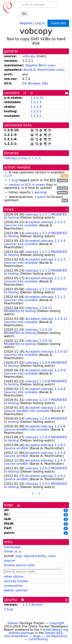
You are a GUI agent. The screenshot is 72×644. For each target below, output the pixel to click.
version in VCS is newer (27, 185)
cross (52, 556)
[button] (6, 172)
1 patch (40, 197)
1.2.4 (8, 176)
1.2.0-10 (37, 98)
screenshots (13, 586)
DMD (52, 66)
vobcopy (29, 56)
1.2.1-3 (36, 102)
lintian (9, 551)
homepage (12, 547)
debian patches (16, 590)
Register (26, 23)
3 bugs (23, 158)
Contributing (38, 639)
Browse (34, 83)
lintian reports (36, 193)
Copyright (57, 623)
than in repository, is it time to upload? (36, 187)
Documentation (16, 636)
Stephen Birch (36, 65)
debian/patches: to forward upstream (36, 199)
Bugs (37, 636)
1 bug (13, 180)
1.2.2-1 (36, 111)
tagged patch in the (36, 180)
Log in (40, 23)
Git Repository (57, 636)
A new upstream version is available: (36, 174)
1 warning (39, 192)
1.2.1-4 (36, 107)
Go (24, 14)
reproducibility (35, 556)
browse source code (19, 565)
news (9, 209)
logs (19, 556)
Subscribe (58, 23)
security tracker (16, 581)
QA (44, 83)
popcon (10, 561)
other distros (14, 577)
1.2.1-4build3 (32, 605)
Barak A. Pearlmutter (39, 70)
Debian (13, 623)
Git (24, 83)
